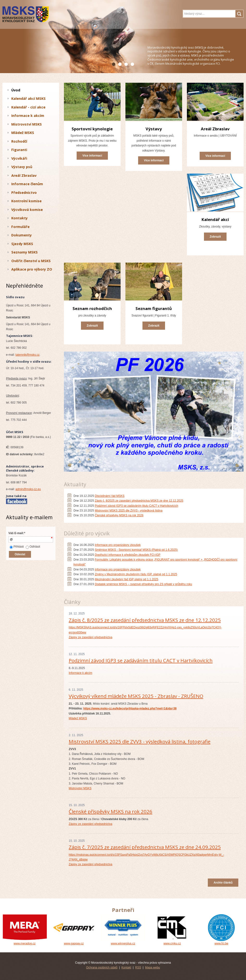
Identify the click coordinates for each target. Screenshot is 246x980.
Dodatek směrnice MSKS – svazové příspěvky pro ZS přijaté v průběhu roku (144, 584)
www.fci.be (221, 942)
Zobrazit (215, 237)
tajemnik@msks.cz (27, 355)
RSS (138, 967)
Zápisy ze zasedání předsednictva (90, 637)
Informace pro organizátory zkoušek (118, 545)
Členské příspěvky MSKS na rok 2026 (119, 515)
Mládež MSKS (78, 718)
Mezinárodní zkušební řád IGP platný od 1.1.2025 (127, 579)
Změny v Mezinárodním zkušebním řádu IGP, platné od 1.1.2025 (136, 574)
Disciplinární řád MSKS (110, 496)
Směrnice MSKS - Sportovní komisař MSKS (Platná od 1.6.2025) (136, 550)
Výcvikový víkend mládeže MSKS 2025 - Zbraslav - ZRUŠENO (136, 696)
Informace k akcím (80, 673)
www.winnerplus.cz (123, 942)
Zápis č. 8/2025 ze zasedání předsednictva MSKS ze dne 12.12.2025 (139, 501)
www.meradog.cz (25, 942)
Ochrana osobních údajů (102, 967)
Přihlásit (17, 547)
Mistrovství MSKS (80, 788)
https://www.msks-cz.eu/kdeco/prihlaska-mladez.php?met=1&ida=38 (130, 708)
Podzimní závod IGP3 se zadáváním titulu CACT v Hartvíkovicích (137, 506)
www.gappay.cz (74, 942)
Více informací (92, 156)
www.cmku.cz (172, 942)
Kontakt (126, 967)
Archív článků (223, 883)
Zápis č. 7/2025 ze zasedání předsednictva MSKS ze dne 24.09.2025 (145, 847)
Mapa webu (153, 967)
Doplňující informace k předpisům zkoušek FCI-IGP (128, 555)
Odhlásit (33, 547)
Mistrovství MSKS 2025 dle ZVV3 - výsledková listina (129, 511)
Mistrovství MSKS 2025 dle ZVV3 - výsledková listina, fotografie (140, 741)
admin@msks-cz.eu (28, 489)
